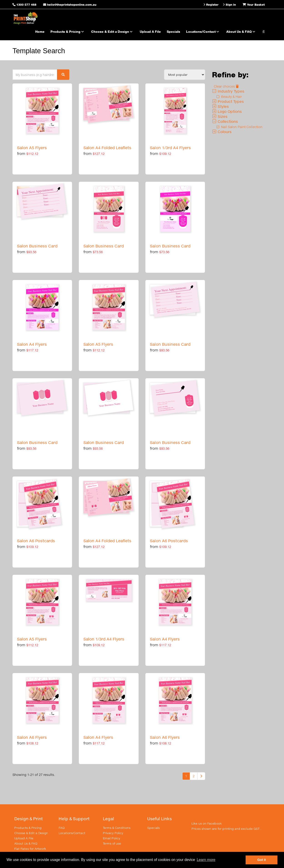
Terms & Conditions (117, 828)
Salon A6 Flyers (32, 737)
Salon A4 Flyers (32, 344)
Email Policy (112, 838)
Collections (225, 121)
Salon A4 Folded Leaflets (107, 148)
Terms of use (112, 843)
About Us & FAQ (241, 32)
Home (40, 32)
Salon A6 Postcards (36, 541)
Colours (222, 132)
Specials (173, 32)
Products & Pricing (68, 32)
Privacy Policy (113, 833)
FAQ (62, 828)
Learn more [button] (206, 860)
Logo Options (227, 111)
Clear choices (226, 86)
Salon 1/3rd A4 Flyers (170, 148)
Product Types (228, 101)
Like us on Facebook (207, 823)
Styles (220, 106)
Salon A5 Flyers (32, 148)
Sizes (220, 116)
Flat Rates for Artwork (30, 849)
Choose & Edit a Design (112, 32)
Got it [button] (262, 860)
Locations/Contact (203, 32)
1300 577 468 (26, 5)
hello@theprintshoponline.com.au (70, 5)
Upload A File (150, 32)
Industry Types (228, 91)
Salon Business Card (37, 246)
